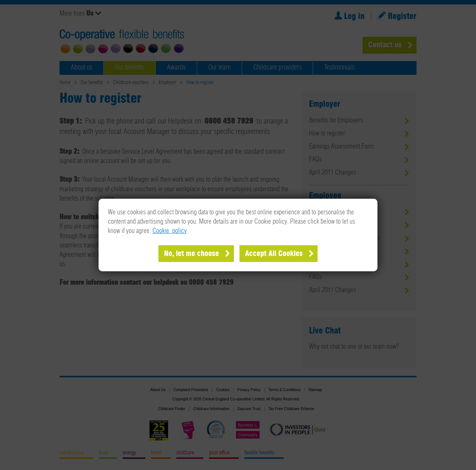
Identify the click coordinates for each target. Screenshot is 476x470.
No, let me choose (192, 254)
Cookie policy (170, 231)
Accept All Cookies (274, 254)
